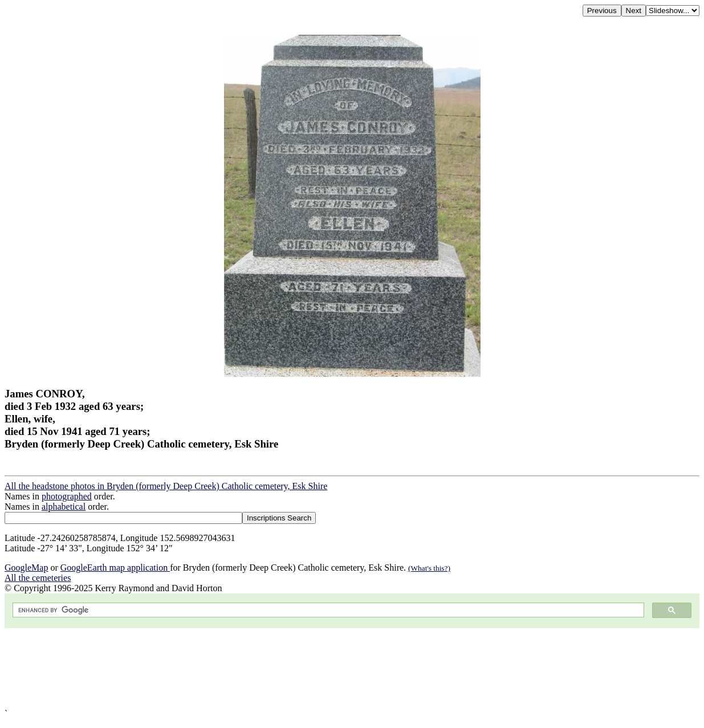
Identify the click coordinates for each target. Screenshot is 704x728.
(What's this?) (429, 568)
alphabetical (64, 507)
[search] (327, 610)
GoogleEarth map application (115, 568)
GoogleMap (26, 568)
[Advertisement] (347, 668)
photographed (67, 496)
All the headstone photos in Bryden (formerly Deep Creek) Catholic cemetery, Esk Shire (166, 486)
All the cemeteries (38, 578)
